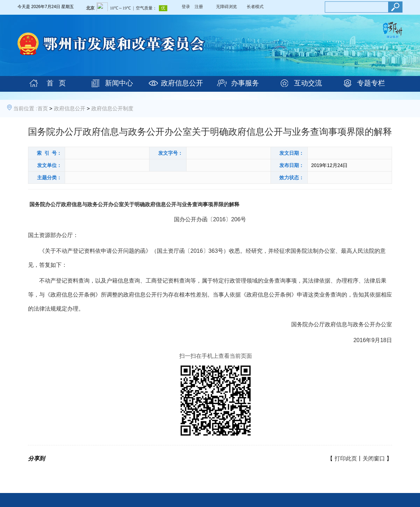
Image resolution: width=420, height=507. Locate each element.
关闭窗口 (374, 459)
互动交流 (308, 83)
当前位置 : (25, 108)
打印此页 (346, 459)
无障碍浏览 (226, 7)
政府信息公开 (182, 83)
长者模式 (255, 7)
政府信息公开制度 (112, 108)
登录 (186, 7)
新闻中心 (119, 83)
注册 (199, 7)
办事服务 (245, 83)
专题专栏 (371, 83)
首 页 (56, 83)
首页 (43, 108)
